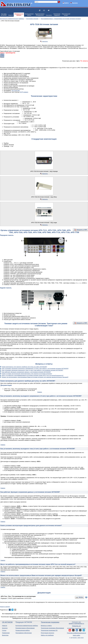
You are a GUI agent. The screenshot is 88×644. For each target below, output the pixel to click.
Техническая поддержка (50, 622)
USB (18, 90)
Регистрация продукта (47, 633)
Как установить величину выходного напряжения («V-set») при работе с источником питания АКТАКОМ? (35, 368)
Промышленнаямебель (29, 15)
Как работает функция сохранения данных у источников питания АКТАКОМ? (26, 372)
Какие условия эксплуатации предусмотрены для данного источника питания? (27, 374)
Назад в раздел (5, 607)
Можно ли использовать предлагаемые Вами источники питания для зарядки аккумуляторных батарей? (35, 377)
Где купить (49, 15)
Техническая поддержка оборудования (52, 628)
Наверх (40, 392)
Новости (11, 15)
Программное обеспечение (24, 633)
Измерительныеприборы (19, 15)
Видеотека (5, 635)
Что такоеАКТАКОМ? (4, 15)
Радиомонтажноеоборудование (40, 15)
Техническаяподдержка (57, 15)
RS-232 (14, 90)
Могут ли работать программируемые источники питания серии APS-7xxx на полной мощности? (33, 375)
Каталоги (5, 628)
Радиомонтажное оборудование (25, 628)
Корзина (75, 3)
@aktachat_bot (76, 626)
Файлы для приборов (47, 635)
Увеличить (45, 41)
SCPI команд (24, 92)
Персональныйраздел (66, 15)
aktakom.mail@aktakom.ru (76, 623)
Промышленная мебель (23, 630)
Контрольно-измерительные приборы (27, 626)
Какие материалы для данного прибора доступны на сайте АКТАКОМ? (25, 367)
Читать (81, 597)
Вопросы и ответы (46, 626)
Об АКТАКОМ (7, 622)
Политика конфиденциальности (76, 633)
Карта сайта (76, 635)
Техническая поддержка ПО (49, 630)
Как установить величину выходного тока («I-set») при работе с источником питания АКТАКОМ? (33, 370)
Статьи (4, 630)
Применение (6, 633)
